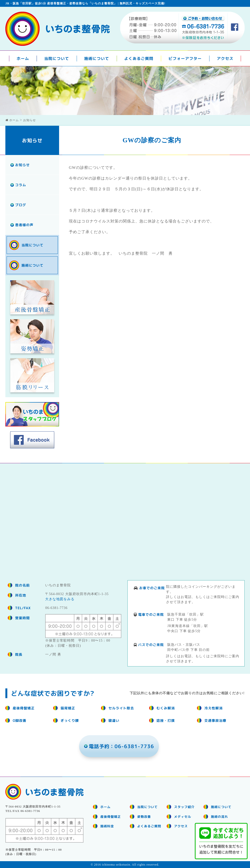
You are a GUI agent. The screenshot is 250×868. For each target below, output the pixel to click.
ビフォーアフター (185, 58)
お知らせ (22, 165)
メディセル (183, 817)
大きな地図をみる (60, 599)
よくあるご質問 (139, 58)
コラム (21, 185)
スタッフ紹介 (184, 807)
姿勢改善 (144, 817)
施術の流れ (219, 817)
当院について (57, 58)
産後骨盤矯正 (111, 817)
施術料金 (107, 826)
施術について (97, 58)
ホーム (23, 58)
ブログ (21, 205)
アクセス (225, 58)
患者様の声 (24, 225)
